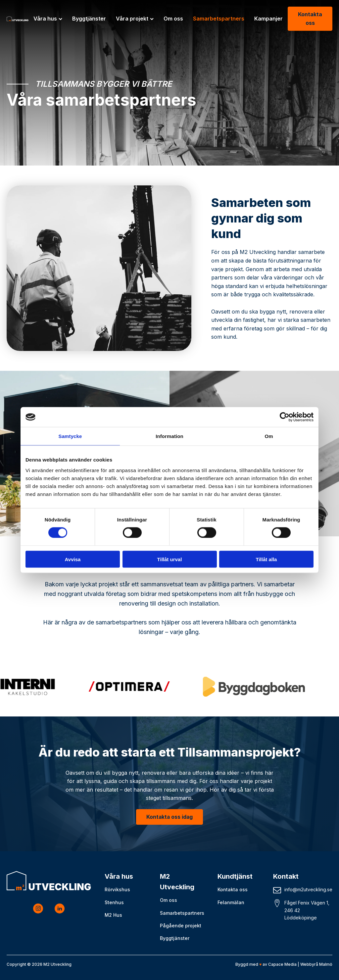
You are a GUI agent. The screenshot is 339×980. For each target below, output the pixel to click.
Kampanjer (268, 19)
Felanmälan (231, 902)
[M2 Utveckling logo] (18, 19)
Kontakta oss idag (170, 817)
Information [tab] (169, 436)
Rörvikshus (117, 890)
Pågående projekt (181, 926)
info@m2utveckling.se (308, 890)
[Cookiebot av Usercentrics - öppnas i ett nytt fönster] (285, 417)
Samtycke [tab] (70, 436)
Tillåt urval (170, 559)
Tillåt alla (266, 559)
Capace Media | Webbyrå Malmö (300, 964)
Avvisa (73, 559)
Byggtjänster (89, 19)
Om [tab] (269, 436)
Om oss (173, 19)
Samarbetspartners (219, 19)
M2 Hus (113, 915)
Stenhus (114, 902)
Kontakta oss (310, 19)
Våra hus (48, 19)
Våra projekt (135, 19)
